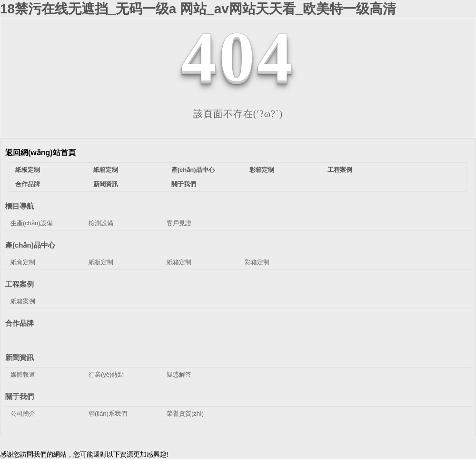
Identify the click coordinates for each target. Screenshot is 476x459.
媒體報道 (23, 374)
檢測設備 (101, 223)
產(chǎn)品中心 (193, 170)
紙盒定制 (23, 262)
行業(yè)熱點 (106, 374)
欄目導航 (20, 206)
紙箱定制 (106, 170)
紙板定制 (28, 170)
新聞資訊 (106, 184)
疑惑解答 (179, 374)
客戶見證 (179, 223)
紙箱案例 (23, 301)
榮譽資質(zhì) (185, 414)
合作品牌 (28, 184)
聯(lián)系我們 (108, 414)
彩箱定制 (262, 170)
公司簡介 (23, 414)
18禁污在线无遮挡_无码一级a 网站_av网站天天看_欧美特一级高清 (198, 9)
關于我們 (184, 184)
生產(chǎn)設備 (32, 223)
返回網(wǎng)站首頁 (40, 153)
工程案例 (340, 170)
